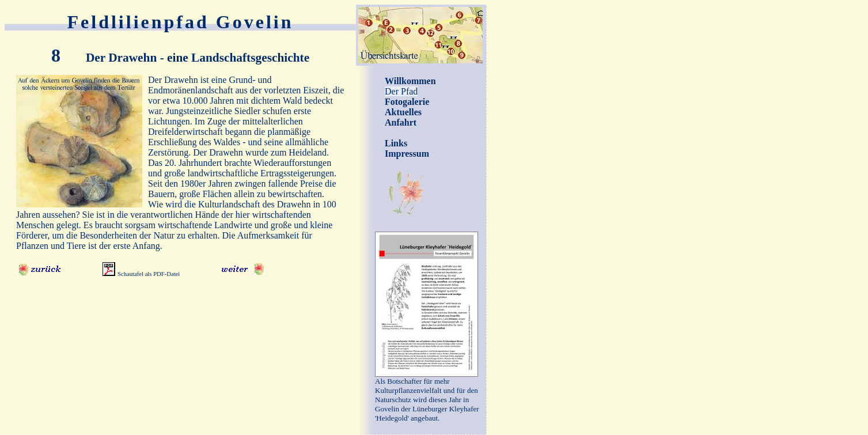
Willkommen (410, 81)
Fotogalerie (407, 102)
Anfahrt (401, 122)
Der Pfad (401, 91)
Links (396, 143)
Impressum (407, 154)
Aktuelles (403, 112)
